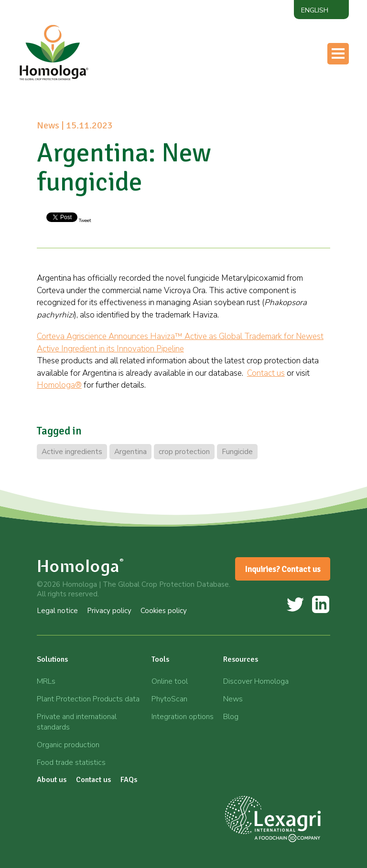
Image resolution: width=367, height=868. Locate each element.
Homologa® (59, 385)
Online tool (170, 681)
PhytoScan (169, 699)
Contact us (266, 373)
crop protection (184, 452)
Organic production (68, 745)
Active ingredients (72, 452)
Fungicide (237, 452)
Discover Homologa (256, 681)
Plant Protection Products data (88, 699)
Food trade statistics (71, 762)
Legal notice (57, 611)
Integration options (183, 717)
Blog (231, 717)
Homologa (81, 566)
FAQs (129, 780)
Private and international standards (77, 722)
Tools (160, 659)
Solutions (52, 659)
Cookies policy (164, 611)
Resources (241, 659)
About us (52, 780)
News (233, 699)
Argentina (130, 452)
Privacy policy (109, 611)
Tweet (84, 221)
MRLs (46, 681)
